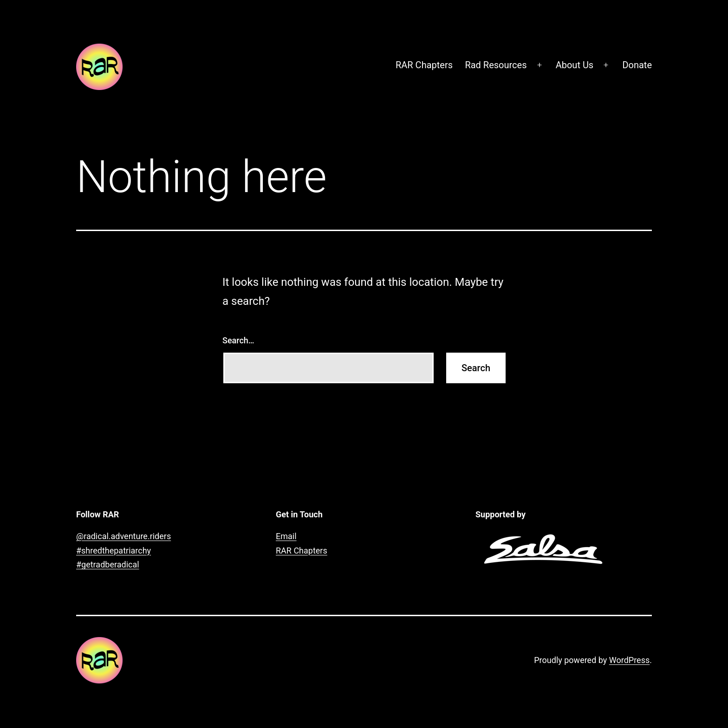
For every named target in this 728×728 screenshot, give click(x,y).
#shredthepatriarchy (114, 551)
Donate (637, 65)
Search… (238, 340)
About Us (575, 65)
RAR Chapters (424, 65)
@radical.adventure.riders (123, 536)
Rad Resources (496, 65)
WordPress (629, 660)
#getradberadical (108, 564)
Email (286, 536)
